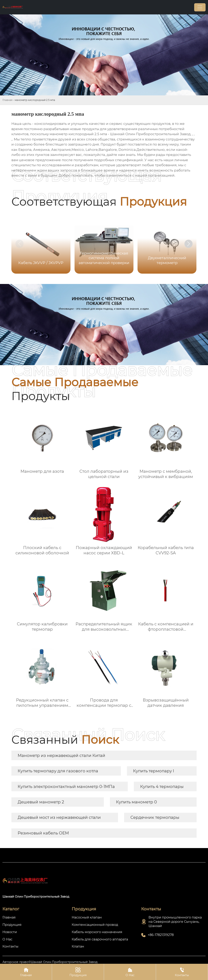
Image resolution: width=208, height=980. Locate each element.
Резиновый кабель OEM (43, 833)
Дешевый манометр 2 (41, 802)
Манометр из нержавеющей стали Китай (61, 756)
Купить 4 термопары (162, 787)
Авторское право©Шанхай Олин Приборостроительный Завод (50, 962)
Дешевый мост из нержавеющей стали (59, 817)
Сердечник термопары (155, 817)
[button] (188, 244)
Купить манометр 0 (136, 802)
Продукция (78, 972)
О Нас (130, 972)
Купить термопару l (153, 771)
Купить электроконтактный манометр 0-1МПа (66, 787)
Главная (7, 100)
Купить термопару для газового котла (58, 771)
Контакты (182, 972)
